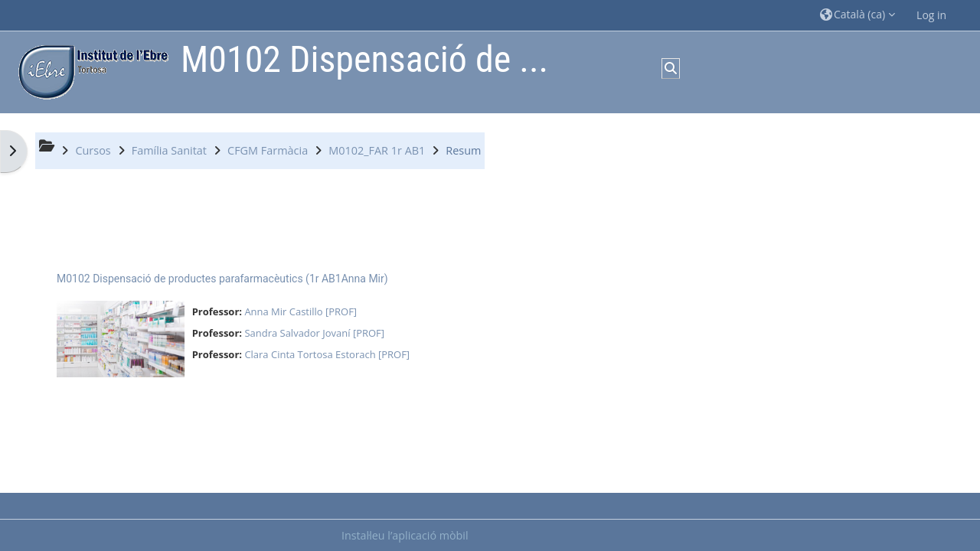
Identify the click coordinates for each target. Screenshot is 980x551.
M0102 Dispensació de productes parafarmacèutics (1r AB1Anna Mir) (222, 279)
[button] (857, 15)
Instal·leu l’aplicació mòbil (405, 535)
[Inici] (90, 71)
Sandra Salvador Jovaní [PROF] (314, 333)
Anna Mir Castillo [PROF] (301, 311)
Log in (931, 15)
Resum (463, 150)
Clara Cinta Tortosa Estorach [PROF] (327, 354)
